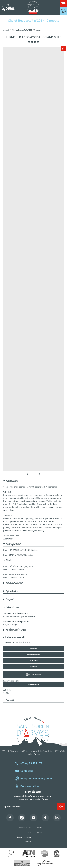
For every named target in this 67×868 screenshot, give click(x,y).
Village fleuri (22, 863)
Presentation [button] (12, 481)
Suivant (39, 474)
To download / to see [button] (16, 630)
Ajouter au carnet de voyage (63, 48)
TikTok (45, 818)
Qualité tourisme (12, 854)
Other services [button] (12, 608)
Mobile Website (34, 655)
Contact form (34, 685)
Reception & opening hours (36, 778)
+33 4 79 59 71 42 (33, 661)
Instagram (22, 818)
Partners (28, 842)
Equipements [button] (12, 591)
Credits (39, 828)
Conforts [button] (10, 599)
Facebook (33, 667)
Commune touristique (44, 854)
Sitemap (39, 832)
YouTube (33, 818)
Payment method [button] (14, 583)
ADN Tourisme (29, 854)
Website (33, 649)
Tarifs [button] (9, 561)
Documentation (30, 786)
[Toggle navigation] (63, 4)
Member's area (25, 828)
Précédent (28, 474)
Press (29, 832)
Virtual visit (37, 674)
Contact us (27, 771)
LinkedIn (57, 818)
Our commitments (24, 837)
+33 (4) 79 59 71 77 (31, 763)
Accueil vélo (57, 854)
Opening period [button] (13, 544)
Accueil (6, 30)
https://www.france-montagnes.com (45, 863)
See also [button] (10, 700)
